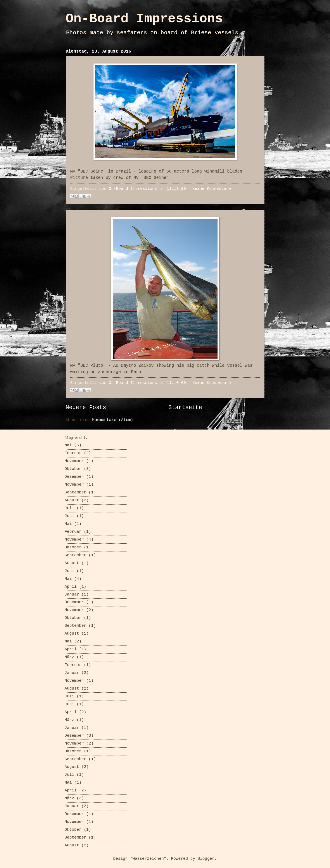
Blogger (206, 859)
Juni (69, 516)
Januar (72, 595)
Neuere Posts (86, 408)
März (69, 657)
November (74, 461)
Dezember (74, 477)
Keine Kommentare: (213, 189)
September (75, 492)
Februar (73, 453)
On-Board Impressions (144, 19)
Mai (68, 445)
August (72, 500)
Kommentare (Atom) (113, 420)
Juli (69, 508)
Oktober (73, 469)
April (71, 587)
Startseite (185, 408)
